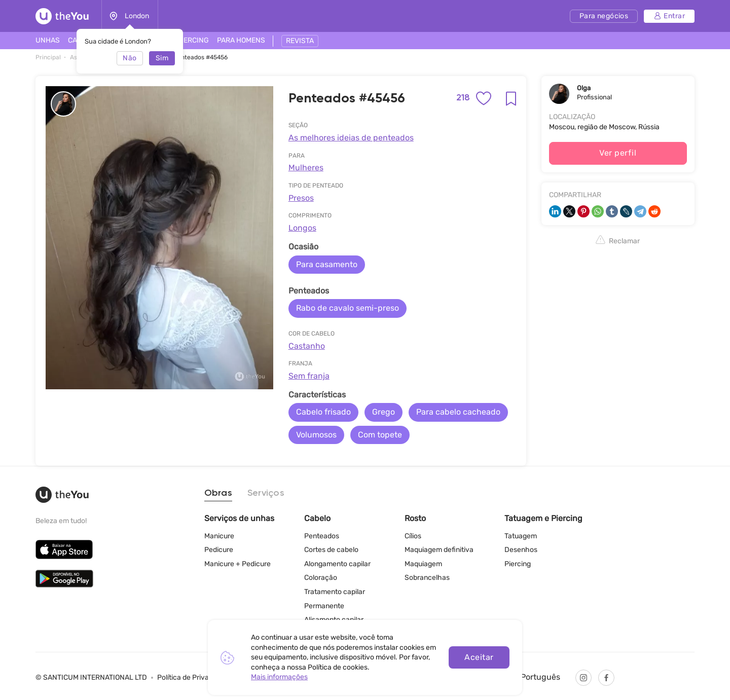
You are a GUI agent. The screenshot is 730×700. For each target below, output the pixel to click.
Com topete (380, 435)
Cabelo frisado (323, 412)
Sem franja (309, 376)
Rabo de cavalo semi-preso (348, 308)
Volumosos (316, 435)
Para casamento (327, 264)
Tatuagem (521, 536)
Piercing (518, 564)
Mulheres (306, 168)
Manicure (219, 536)
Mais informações (279, 677)
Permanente (324, 606)
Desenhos (521, 550)
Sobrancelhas (427, 578)
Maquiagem (423, 564)
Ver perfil (618, 153)
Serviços (266, 493)
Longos (302, 228)
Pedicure (219, 550)
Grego (384, 412)
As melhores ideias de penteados (351, 138)
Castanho (307, 346)
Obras (218, 493)
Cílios (413, 536)
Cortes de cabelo (331, 550)
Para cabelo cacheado (458, 412)
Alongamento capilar (337, 564)
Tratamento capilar (335, 592)
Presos (301, 198)
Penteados (322, 536)
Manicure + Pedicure (238, 564)
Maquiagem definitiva (439, 550)
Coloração (321, 578)
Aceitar (479, 657)
